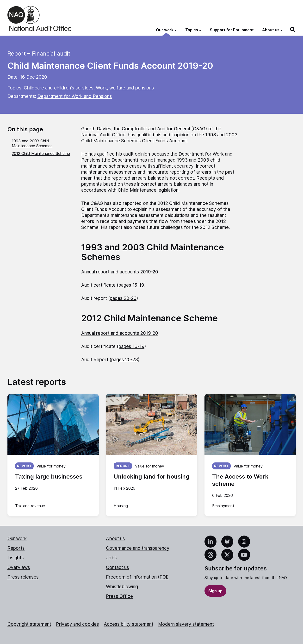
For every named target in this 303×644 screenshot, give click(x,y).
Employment (223, 506)
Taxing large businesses (49, 477)
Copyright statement (29, 624)
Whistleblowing (122, 587)
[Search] (293, 30)
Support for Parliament (232, 30)
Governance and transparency (138, 548)
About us (115, 539)
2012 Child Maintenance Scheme (41, 153)
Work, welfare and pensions (125, 88)
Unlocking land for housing (151, 477)
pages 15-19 (131, 285)
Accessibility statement (129, 624)
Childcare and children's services (59, 88)
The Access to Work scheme (240, 480)
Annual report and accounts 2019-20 (120, 272)
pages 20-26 (123, 298)
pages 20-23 (125, 360)
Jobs (111, 558)
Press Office (119, 596)
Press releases (23, 577)
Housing (121, 506)
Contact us (117, 567)
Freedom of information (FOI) (137, 577)
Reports (16, 548)
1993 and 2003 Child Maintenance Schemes (32, 143)
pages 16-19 (131, 346)
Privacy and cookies (77, 624)
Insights (16, 558)
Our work (17, 539)
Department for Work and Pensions (75, 96)
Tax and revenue (30, 506)
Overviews (19, 567)
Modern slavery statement (186, 624)
